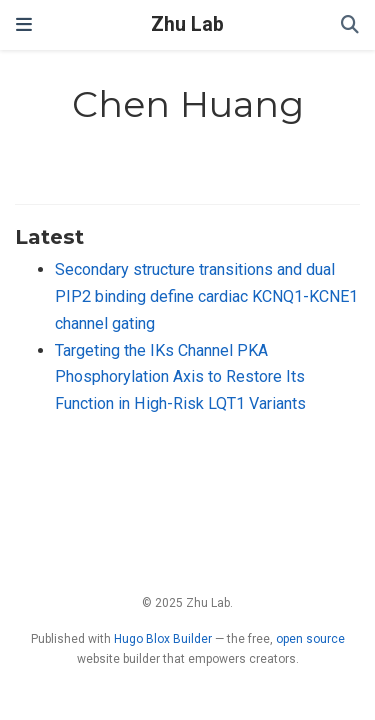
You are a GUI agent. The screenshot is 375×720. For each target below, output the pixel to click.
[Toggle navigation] (24, 25)
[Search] (350, 25)
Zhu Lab (187, 24)
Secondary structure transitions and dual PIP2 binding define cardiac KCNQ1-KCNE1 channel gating (206, 296)
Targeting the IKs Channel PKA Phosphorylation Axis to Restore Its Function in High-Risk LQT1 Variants (180, 377)
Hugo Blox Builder (163, 639)
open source (310, 639)
